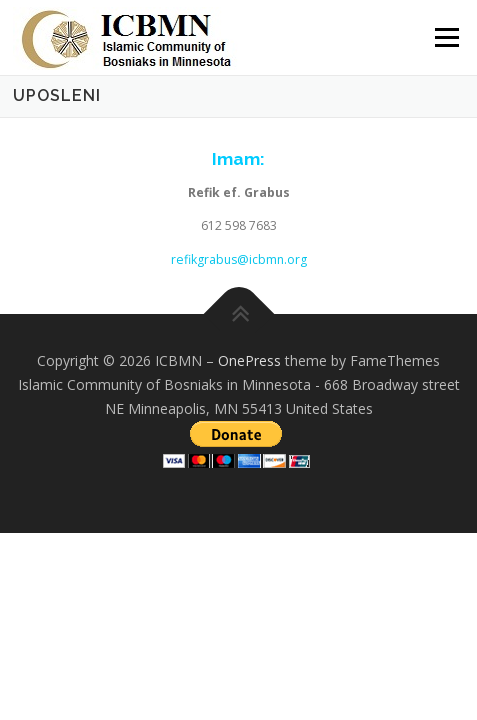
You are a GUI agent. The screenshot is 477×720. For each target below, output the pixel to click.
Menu (445, 37)
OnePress (249, 360)
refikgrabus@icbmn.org (239, 259)
